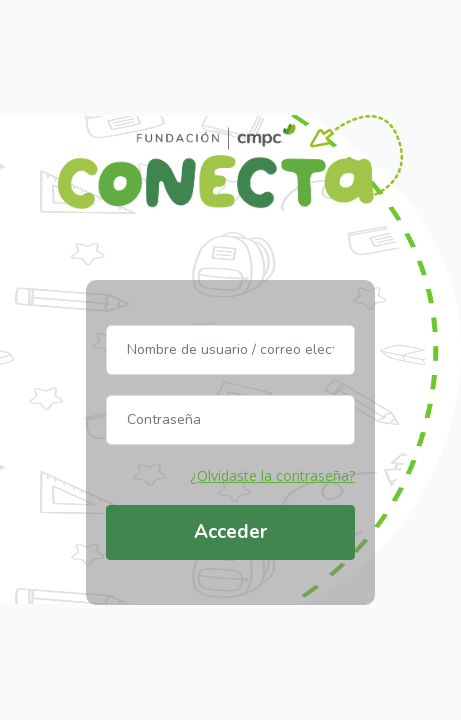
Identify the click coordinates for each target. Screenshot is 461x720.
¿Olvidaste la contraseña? (272, 475)
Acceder (230, 532)
